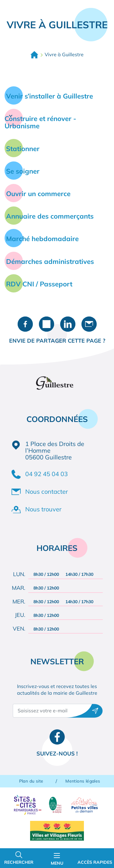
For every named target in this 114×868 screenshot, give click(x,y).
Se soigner (23, 171)
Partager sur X (47, 324)
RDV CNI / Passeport (39, 284)
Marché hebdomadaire (42, 239)
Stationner (23, 149)
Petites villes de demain (85, 805)
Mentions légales (83, 781)
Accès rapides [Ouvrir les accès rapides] (95, 862)
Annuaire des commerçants (50, 216)
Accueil (34, 55)
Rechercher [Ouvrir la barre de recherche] (19, 862)
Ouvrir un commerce (38, 194)
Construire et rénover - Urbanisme (40, 122)
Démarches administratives (50, 261)
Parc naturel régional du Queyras (55, 805)
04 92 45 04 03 (47, 474)
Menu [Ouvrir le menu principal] (57, 859)
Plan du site (31, 781)
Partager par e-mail (89, 324)
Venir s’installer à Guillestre (50, 96)
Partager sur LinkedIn (68, 324)
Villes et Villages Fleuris (57, 831)
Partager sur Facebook (25, 324)
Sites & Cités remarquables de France (28, 805)
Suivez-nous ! (57, 754)
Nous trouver (43, 509)
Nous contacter (47, 491)
